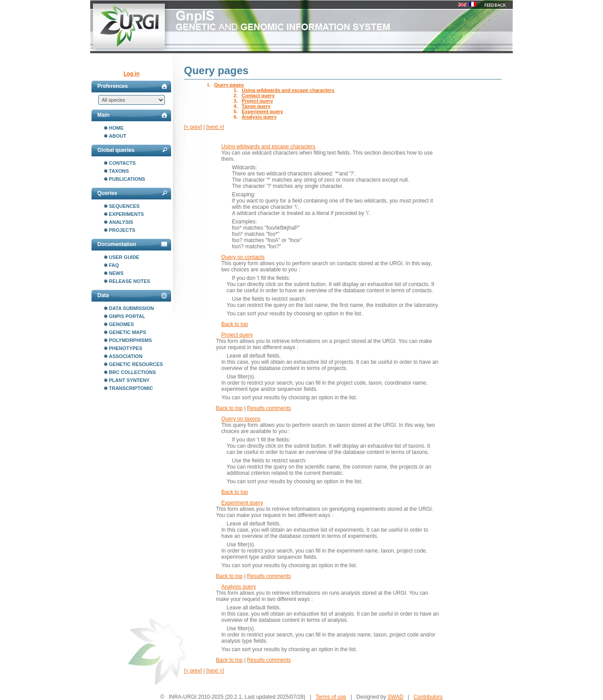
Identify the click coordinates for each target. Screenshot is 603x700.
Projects (122, 230)
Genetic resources (136, 364)
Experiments (126, 214)
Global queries (132, 150)
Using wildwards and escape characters (288, 90)
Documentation (132, 244)
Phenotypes (126, 348)
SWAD (395, 697)
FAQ (114, 265)
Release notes (130, 281)
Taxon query (256, 106)
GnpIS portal (127, 316)
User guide (124, 257)
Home (116, 128)
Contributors (428, 697)
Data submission (131, 308)
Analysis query (259, 117)
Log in (132, 74)
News (116, 273)
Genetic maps (128, 332)
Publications (127, 179)
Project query (257, 101)
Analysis (121, 222)
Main (132, 115)
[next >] (215, 127)
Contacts (122, 163)
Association (126, 356)
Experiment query (262, 111)
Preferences (132, 86)
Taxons (119, 171)
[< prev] (193, 127)
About (118, 136)
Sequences (124, 206)
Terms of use (331, 697)
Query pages (229, 85)
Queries (132, 193)
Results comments (269, 408)
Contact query (258, 95)
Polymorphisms (130, 340)
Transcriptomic (131, 388)
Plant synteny (129, 380)
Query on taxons (241, 419)
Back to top (235, 324)
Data (132, 295)
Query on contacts (243, 257)
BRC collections (132, 372)
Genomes (121, 324)
